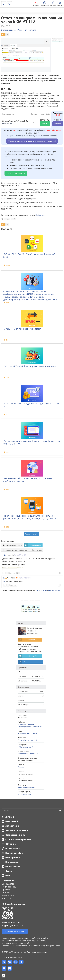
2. (4, 578)
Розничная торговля (26, 724)
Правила (6, 890)
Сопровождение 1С (15, 835)
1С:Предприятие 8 (25, 747)
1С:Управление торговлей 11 (29, 754)
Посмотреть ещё (31, 534)
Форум (9, 871)
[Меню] (4, 4)
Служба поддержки (15, 904)
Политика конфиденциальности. (46, 946)
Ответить (12, 573)
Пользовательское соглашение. (16, 946)
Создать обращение (15, 931)
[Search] (32, 811)
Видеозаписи (12, 862)
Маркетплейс (13, 848)
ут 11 (13, 219)
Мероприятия (13, 857)
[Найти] (60, 811)
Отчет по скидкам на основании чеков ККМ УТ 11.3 (32, 20)
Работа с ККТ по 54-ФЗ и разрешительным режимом (30, 366)
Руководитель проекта (27, 733)
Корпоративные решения (18, 839)
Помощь (6, 893)
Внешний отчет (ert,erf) (27, 740)
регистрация (42, 590)
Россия (21, 767)
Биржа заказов (13, 866)
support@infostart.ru (12, 925)
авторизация (54, 590)
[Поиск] (9, 4)
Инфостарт (40, 215)
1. (3, 555)
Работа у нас (8, 895)
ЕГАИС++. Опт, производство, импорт (22, 329)
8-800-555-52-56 (11, 922)
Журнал (10, 817)
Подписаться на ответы (12, 545)
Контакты (6, 898)
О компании (8, 881)
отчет (7, 219)
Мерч (8, 876)
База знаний (12, 821)
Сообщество (8, 884)
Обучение (11, 844)
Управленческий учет (27, 787)
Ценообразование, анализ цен (30, 727)
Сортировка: (15, 550)
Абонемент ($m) (25, 794)
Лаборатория (12, 826)
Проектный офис (14, 853)
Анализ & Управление (17, 830)
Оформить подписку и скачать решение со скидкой (32, 141)
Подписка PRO (9, 887)
